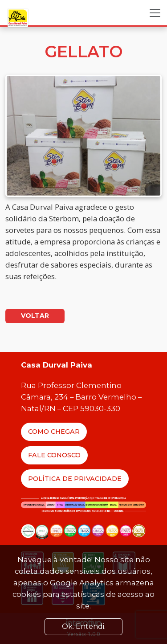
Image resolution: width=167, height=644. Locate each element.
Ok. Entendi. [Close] (84, 626)
